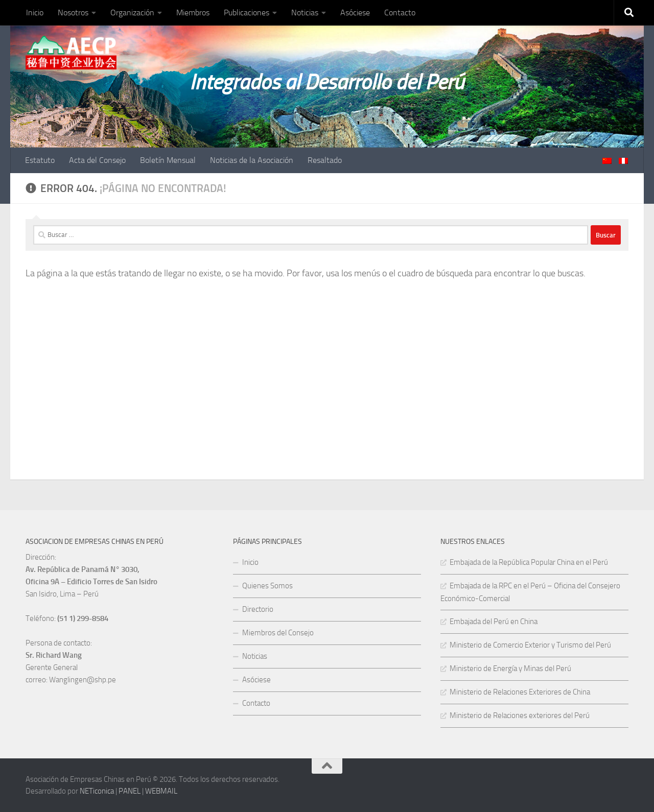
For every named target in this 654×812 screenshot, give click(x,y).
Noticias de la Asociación (252, 160)
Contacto (400, 13)
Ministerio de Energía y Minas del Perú (510, 668)
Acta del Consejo (97, 160)
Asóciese (355, 13)
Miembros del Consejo (278, 633)
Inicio (35, 13)
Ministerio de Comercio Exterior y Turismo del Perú (530, 645)
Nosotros (73, 13)
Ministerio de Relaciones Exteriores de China (520, 692)
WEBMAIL (161, 791)
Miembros (193, 13)
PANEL (130, 791)
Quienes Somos (267, 586)
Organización (132, 13)
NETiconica (97, 791)
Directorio (258, 609)
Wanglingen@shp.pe (83, 680)
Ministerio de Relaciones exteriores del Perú (520, 715)
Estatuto (40, 160)
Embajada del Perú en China (494, 622)
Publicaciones (247, 13)
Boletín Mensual (168, 160)
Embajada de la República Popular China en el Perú (529, 562)
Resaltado (325, 160)
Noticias (305, 13)
